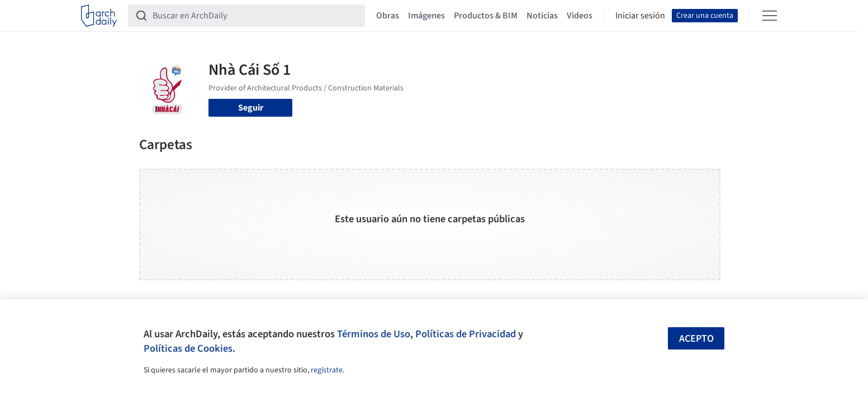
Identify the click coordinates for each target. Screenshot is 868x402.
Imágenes (426, 16)
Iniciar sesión (640, 16)
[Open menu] (770, 16)
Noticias (542, 16)
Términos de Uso (374, 334)
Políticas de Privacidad (466, 334)
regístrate (327, 370)
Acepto (696, 339)
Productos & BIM (486, 16)
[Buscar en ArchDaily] (255, 16)
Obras (388, 16)
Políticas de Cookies (188, 348)
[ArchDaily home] (99, 16)
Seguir (251, 108)
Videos (580, 16)
